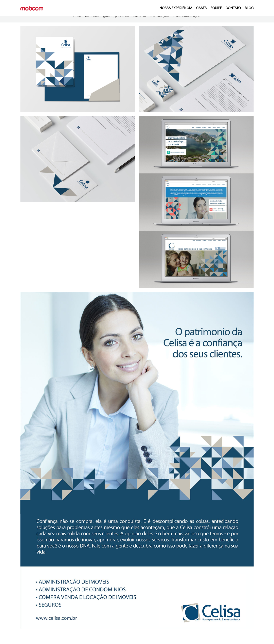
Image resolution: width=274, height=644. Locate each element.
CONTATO (233, 8)
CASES (201, 8)
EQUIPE (216, 8)
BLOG (249, 8)
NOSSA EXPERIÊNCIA (176, 8)
